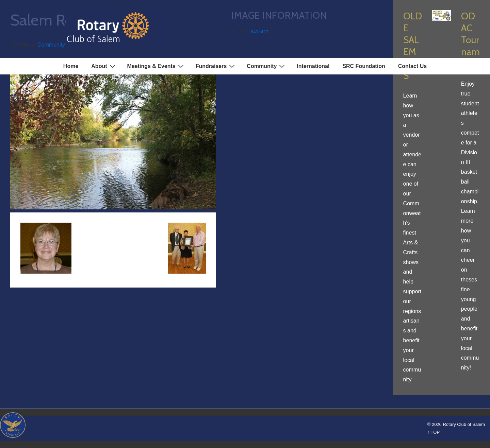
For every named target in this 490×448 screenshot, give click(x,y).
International (313, 66)
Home (71, 66)
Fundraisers (216, 66)
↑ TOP (434, 432)
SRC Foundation (364, 66)
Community (267, 66)
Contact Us (412, 66)
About (104, 66)
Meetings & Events (156, 66)
